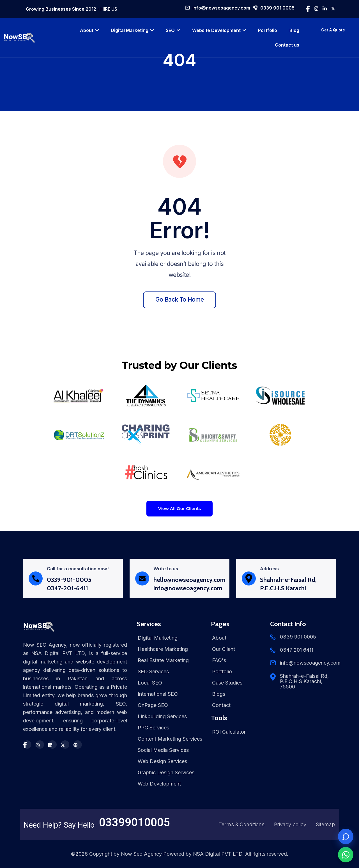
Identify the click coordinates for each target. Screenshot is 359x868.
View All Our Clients (180, 508)
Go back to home (179, 299)
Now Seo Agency (141, 854)
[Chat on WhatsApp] (346, 855)
